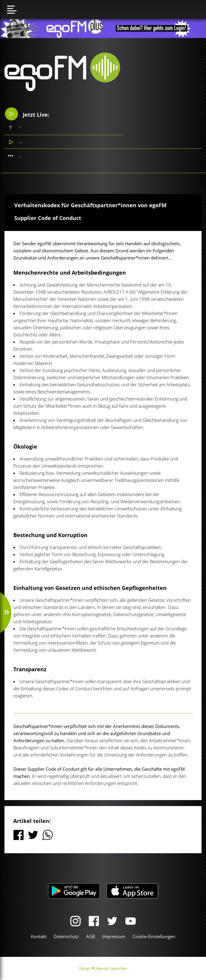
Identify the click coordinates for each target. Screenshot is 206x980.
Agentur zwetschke (111, 968)
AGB (91, 936)
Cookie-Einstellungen (154, 936)
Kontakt (39, 936)
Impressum (114, 936)
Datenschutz (66, 936)
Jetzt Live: (27, 114)
